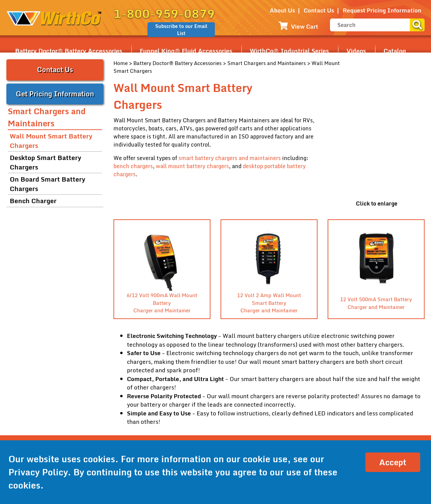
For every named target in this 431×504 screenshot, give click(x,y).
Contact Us (319, 10)
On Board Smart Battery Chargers (47, 184)
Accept (393, 462)
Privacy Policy (38, 472)
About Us (282, 10)
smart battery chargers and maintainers (230, 158)
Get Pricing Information (55, 94)
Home (121, 63)
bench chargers (133, 166)
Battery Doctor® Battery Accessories (69, 51)
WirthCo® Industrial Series (289, 51)
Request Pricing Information (382, 10)
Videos (356, 51)
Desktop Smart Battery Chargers (45, 162)
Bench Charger (33, 201)
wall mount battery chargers (192, 166)
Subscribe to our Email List (181, 30)
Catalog (395, 51)
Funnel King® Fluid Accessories (186, 51)
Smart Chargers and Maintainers (267, 63)
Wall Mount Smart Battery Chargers (51, 141)
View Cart (299, 26)
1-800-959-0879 (164, 13)
